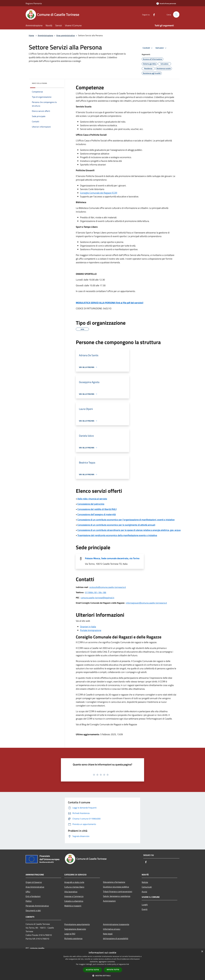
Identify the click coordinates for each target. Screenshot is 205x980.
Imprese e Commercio (74, 896)
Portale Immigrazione (91, 630)
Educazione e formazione (114, 882)
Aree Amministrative (35, 887)
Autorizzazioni (109, 901)
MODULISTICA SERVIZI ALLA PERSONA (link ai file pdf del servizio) (110, 303)
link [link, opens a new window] (128, 964)
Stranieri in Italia (88, 627)
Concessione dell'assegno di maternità (97, 514)
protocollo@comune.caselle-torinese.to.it (108, 587)
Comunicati (147, 887)
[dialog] (102, 964)
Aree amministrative (66, 35)
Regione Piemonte (34, 3)
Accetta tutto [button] (92, 970)
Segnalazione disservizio (75, 929)
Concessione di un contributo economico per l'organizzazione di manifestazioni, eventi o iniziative (126, 520)
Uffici (28, 892)
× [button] (202, 952)
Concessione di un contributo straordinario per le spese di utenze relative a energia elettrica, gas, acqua (129, 530)
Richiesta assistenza (73, 938)
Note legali (108, 934)
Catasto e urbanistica (74, 901)
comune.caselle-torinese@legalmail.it (98, 598)
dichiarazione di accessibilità (116, 938)
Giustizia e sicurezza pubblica (116, 887)
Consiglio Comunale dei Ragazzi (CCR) (99, 193)
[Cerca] (176, 15)
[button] (102, 976)
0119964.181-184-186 (96, 592)
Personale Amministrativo (37, 906)
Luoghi (145, 905)
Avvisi (144, 892)
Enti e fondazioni (33, 896)
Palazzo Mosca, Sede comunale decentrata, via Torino (112, 558)
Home (31, 35)
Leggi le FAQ (70, 934)
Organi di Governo (34, 882)
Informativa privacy (112, 929)
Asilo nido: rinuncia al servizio (92, 499)
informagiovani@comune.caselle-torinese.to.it (146, 603)
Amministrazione (45, 35)
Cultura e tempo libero (74, 887)
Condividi (148, 48)
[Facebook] (153, 14)
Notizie (145, 882)
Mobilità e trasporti (73, 906)
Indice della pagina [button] (39, 83)
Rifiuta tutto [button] (113, 970)
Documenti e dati (33, 910)
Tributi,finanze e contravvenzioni (118, 891)
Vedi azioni (161, 48)
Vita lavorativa (71, 892)
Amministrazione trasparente (116, 924)
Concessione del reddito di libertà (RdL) (97, 509)
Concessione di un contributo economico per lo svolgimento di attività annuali (116, 525)
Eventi (145, 909)
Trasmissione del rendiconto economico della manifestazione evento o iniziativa (117, 535)
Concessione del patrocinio (91, 504)
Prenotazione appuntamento (77, 924)
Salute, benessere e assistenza (117, 896)
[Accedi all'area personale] (166, 3)
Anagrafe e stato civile (74, 882)
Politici (29, 901)
